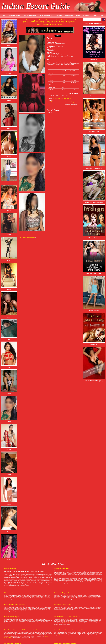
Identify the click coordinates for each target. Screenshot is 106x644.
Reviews (59, 15)
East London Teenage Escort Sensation (66, 643)
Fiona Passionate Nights (11, 617)
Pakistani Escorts (50, 20)
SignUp (95, 15)
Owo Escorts (70, 20)
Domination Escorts (52, 21)
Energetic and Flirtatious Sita (63, 605)
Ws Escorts (42, 21)
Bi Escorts (62, 21)
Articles (86, 15)
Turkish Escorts (47, 25)
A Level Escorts (33, 21)
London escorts (61, 635)
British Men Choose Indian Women (14, 605)
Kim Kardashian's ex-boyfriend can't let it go (67, 617)
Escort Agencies (30, 15)
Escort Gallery (14, 15)
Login (103, 15)
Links (78, 15)
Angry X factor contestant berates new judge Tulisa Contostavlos (73, 630)
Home (3, 15)
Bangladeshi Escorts (38, 20)
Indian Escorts (26, 20)
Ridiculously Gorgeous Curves (63, 593)
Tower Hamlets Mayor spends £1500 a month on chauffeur (21, 630)
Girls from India (9, 593)
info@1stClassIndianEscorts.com (62, 98)
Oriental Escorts (57, 25)
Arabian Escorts (61, 20)
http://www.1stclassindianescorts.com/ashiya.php (62, 102)
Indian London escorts (68, 623)
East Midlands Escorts (55, 23)
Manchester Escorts (42, 23)
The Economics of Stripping (12, 643)
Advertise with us (46, 15)
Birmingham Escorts (29, 23)
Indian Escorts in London (62, 569)
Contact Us (69, 15)
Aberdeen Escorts (68, 23)
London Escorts (71, 21)
